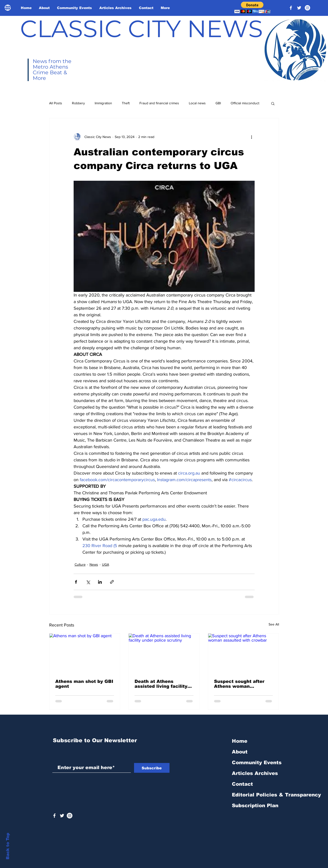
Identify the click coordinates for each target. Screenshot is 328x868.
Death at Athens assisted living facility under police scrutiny (161, 684)
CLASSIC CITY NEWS (141, 29)
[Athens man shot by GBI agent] (85, 653)
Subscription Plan (255, 805)
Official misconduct (245, 103)
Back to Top (8, 846)
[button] (252, 7)
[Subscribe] (152, 768)
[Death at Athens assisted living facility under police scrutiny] (164, 653)
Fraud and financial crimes (159, 103)
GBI (218, 103)
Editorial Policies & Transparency (276, 795)
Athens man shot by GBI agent (84, 684)
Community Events (257, 762)
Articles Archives (255, 773)
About (240, 752)
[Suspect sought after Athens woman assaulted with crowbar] (243, 653)
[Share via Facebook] (76, 582)
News (94, 564)
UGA (106, 564)
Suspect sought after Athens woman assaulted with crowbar (242, 684)
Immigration (103, 103)
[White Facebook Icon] (54, 816)
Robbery (78, 103)
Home (240, 741)
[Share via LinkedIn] (100, 582)
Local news (197, 103)
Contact (242, 784)
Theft (126, 103)
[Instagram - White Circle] (307, 8)
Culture (80, 564)
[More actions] (252, 137)
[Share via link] (112, 582)
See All (274, 624)
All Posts (56, 103)
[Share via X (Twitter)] (88, 582)
